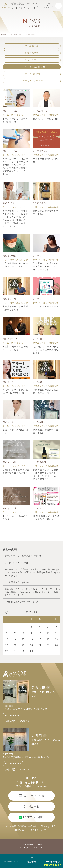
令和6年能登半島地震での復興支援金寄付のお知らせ (16, 473)
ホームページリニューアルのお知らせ (23, 556)
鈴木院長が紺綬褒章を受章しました (22, 602)
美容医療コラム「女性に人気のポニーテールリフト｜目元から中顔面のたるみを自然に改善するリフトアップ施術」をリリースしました (32, 592)
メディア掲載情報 (32, 74)
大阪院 (37, 735)
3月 (7, 612)
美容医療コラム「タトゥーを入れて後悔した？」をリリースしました (46, 267)
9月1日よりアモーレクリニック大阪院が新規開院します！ (46, 350)
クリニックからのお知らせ (32, 67)
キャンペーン (32, 60)
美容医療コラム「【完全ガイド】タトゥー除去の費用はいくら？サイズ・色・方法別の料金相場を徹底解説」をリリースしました (32, 572)
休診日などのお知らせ (32, 81)
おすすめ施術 (32, 53)
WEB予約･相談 (11, 859)
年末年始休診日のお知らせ (17, 582)
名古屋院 (39, 687)
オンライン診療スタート (46, 306)
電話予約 (32, 859)
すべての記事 (32, 46)
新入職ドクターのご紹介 (46, 119)
